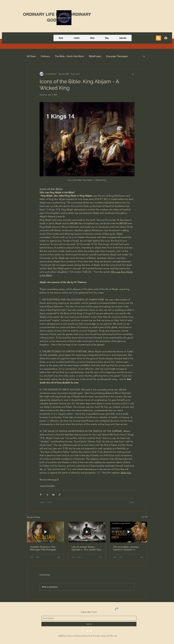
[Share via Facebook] (41, 495)
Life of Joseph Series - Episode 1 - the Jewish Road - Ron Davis (87, 548)
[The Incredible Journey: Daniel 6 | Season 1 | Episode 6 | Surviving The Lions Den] (129, 532)
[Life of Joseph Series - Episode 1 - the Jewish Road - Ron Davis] (87, 532)
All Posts (31, 56)
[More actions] (133, 74)
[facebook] (83, 631)
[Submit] (89, 624)
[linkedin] (87, 631)
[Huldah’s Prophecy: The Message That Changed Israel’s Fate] (45, 532)
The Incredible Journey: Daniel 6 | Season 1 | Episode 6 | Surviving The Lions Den (127, 548)
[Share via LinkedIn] (53, 495)
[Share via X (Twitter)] (47, 495)
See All (145, 517)
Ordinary (45, 56)
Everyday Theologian (117, 56)
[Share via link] (60, 495)
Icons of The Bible (47, 486)
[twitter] (91, 631)
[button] (144, 56)
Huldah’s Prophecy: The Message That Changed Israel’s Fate (43, 548)
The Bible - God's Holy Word (69, 56)
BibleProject (95, 56)
